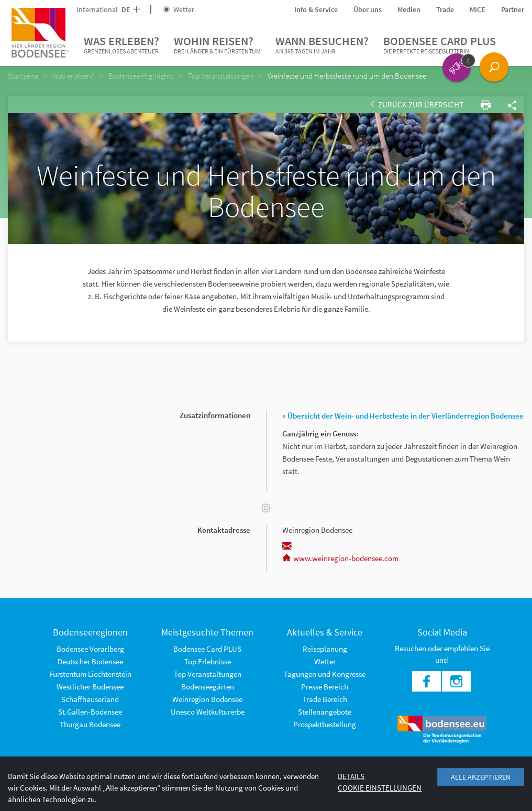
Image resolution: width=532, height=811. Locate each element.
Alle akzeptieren (481, 777)
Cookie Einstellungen (380, 788)
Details (351, 776)
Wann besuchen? (322, 45)
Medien (409, 9)
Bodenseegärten (208, 687)
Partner (513, 9)
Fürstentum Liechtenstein (90, 674)
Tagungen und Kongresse (325, 674)
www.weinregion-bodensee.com (340, 558)
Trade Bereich (325, 699)
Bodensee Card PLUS (440, 45)
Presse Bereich (325, 687)
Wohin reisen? (217, 45)
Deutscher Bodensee (90, 661)
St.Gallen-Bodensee (90, 712)
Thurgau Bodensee (90, 724)
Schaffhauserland (90, 699)
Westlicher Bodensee (90, 687)
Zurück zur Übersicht (417, 105)
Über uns (368, 9)
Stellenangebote (325, 712)
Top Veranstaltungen (208, 674)
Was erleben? (121, 45)
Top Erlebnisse (208, 661)
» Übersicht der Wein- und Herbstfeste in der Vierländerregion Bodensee (403, 416)
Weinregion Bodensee (207, 699)
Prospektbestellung (325, 724)
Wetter (179, 9)
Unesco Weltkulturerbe (208, 712)
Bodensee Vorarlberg (90, 649)
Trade (445, 9)
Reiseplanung (325, 649)
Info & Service (316, 9)
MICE (478, 9)
